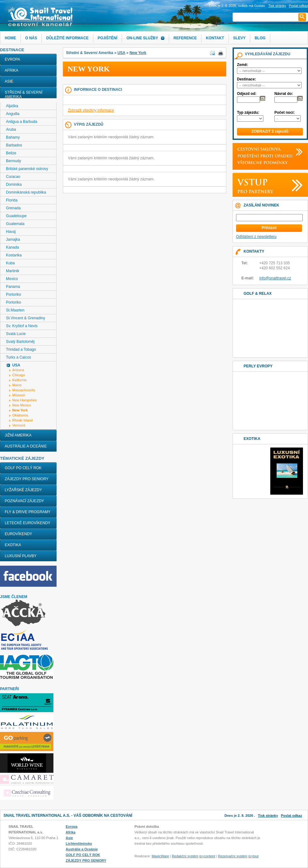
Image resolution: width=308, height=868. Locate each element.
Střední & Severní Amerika (24, 95)
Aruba (11, 129)
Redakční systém (185, 856)
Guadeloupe (16, 216)
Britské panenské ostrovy (27, 169)
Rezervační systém (233, 856)
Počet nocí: (285, 113)
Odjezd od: (247, 94)
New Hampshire (25, 400)
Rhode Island (22, 420)
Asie (9, 81)
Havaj (11, 232)
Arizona (18, 370)
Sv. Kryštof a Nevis (22, 326)
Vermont (19, 425)
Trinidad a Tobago (21, 349)
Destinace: (247, 79)
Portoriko (14, 294)
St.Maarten (15, 310)
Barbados (14, 145)
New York (138, 53)
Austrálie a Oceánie (26, 446)
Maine (17, 385)
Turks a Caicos (19, 357)
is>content (207, 856)
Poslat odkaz (291, 816)
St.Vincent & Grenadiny (26, 318)
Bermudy (14, 161)
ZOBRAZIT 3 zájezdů (270, 131)
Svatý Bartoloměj (20, 342)
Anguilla (13, 114)
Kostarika (14, 255)
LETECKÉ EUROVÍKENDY (27, 523)
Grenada (13, 208)
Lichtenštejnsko (79, 843)
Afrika (11, 70)
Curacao (13, 177)
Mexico (12, 279)
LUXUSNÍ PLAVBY (21, 556)
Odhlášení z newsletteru (256, 237)
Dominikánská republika (26, 192)
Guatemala (15, 224)
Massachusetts (24, 390)
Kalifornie (19, 380)
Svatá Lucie (16, 334)
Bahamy (13, 137)
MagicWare (160, 856)
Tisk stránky (277, 6)
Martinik (13, 271)
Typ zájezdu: (248, 113)
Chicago (19, 375)
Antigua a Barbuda (22, 122)
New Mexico (22, 405)
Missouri (19, 395)
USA (121, 53)
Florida (12, 200)
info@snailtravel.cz (275, 278)
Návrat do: (284, 94)
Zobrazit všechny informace (91, 110)
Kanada (12, 247)
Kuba (10, 263)
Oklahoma (20, 415)
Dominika (14, 184)
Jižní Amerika (18, 435)
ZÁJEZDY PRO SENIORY (27, 479)
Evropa (12, 59)
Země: (242, 65)
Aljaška (12, 106)
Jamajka (13, 239)
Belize (11, 153)
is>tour (253, 856)
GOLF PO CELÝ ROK (23, 468)
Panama (13, 287)
